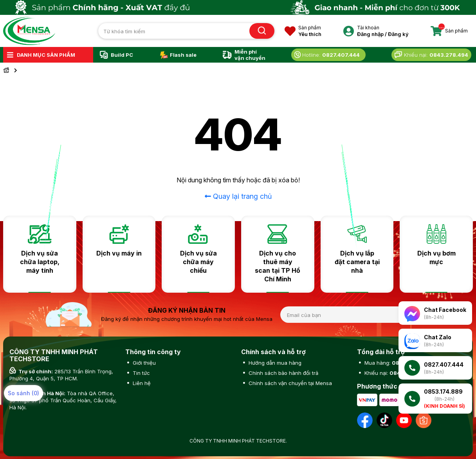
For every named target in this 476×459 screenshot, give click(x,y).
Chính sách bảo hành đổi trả (283, 373)
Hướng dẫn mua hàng (274, 363)
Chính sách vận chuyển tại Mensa (289, 383)
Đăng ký (398, 34)
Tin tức (141, 373)
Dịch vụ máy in (119, 253)
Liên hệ (141, 383)
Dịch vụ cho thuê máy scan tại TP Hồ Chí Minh (278, 266)
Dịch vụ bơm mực (436, 257)
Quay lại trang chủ (238, 196)
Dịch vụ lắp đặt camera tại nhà (357, 262)
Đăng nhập (370, 34)
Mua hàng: (396, 363)
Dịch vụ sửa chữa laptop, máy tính (40, 262)
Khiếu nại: (396, 373)
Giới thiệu (143, 363)
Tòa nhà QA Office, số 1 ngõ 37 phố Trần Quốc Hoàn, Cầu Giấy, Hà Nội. (63, 400)
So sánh (23, 393)
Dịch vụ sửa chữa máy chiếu (198, 262)
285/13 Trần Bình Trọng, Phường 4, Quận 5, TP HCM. (61, 375)
